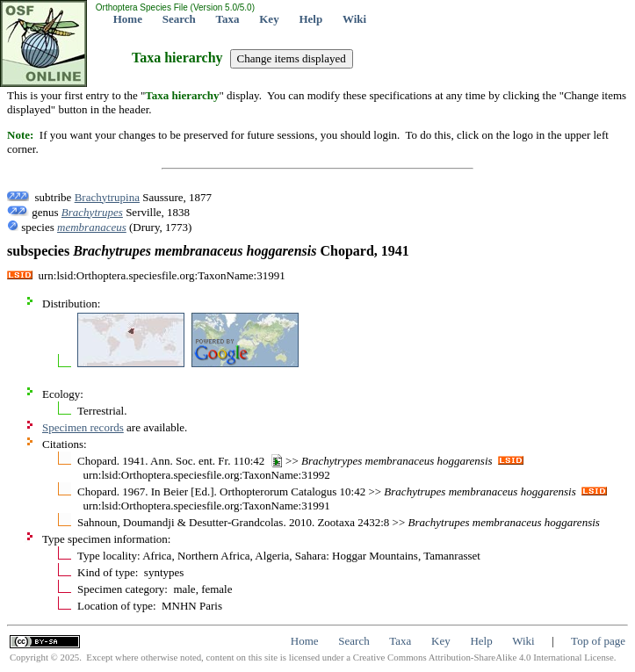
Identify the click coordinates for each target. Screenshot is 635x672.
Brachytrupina (107, 197)
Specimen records (83, 427)
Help (310, 19)
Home (128, 19)
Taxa (228, 19)
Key (269, 19)
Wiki (354, 19)
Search (179, 19)
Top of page (598, 641)
